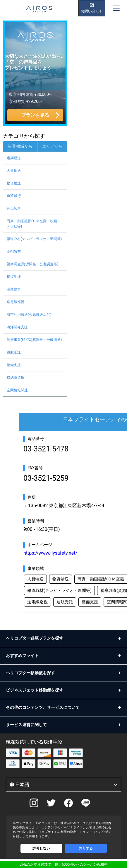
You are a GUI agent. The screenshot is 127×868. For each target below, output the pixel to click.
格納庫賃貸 (16, 378)
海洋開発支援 (17, 327)
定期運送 (14, 158)
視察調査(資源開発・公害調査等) (32, 264)
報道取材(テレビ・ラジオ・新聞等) (34, 239)
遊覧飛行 (14, 196)
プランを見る (35, 115)
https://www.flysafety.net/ (50, 553)
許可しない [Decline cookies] (41, 848)
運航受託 (14, 352)
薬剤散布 (14, 252)
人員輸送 (14, 171)
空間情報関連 (17, 390)
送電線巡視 (16, 302)
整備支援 (14, 365)
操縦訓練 (14, 277)
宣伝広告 (14, 208)
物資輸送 (14, 183)
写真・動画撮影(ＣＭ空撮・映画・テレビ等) (34, 224)
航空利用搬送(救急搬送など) (29, 315)
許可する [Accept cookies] (86, 848)
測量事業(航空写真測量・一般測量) (34, 340)
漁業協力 (14, 289)
